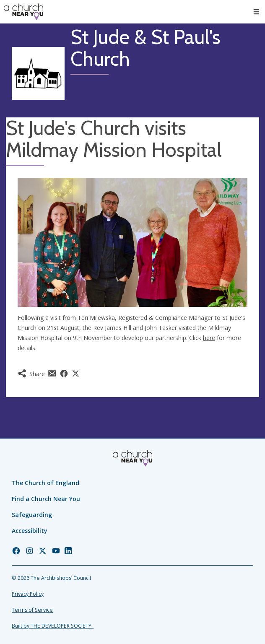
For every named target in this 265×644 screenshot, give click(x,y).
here (209, 338)
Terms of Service (32, 610)
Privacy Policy (28, 594)
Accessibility (30, 531)
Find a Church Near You (46, 499)
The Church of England (45, 483)
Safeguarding (32, 515)
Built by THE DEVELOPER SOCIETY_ (53, 626)
